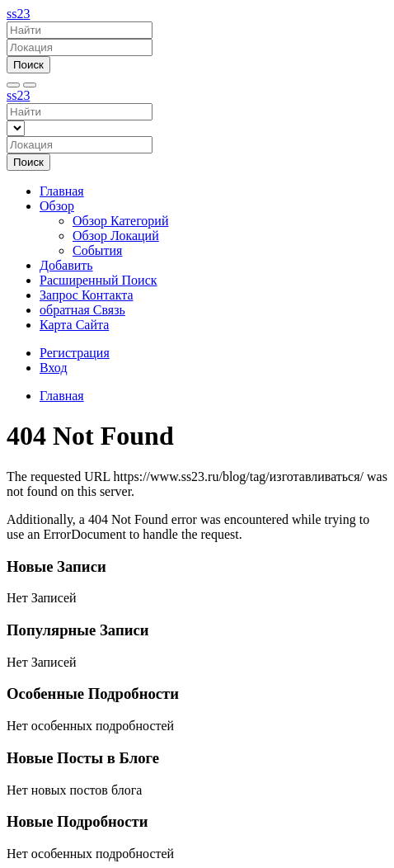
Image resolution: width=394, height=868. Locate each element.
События (97, 250)
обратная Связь (82, 310)
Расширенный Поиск (98, 280)
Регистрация (75, 353)
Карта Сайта (74, 325)
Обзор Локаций (116, 236)
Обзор (57, 206)
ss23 (18, 14)
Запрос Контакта (87, 295)
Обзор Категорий (120, 221)
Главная (62, 191)
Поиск (28, 65)
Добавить (66, 265)
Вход (54, 368)
